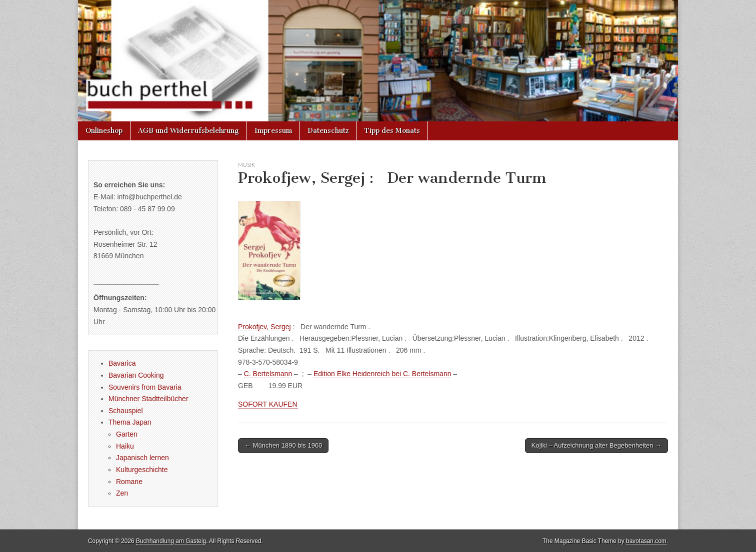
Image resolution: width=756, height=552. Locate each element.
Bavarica (122, 363)
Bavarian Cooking (136, 375)
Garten (127, 434)
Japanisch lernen (142, 458)
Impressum (273, 131)
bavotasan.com (646, 541)
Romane (129, 482)
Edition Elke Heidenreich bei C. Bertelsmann (382, 374)
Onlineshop (104, 131)
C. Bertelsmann (268, 374)
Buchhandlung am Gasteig (171, 541)
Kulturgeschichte (142, 470)
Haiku (125, 446)
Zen (122, 493)
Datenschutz (328, 131)
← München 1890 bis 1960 (283, 445)
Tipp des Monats (392, 131)
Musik (246, 165)
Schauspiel (126, 411)
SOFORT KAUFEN (268, 404)
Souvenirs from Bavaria (145, 387)
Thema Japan (130, 422)
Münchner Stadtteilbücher (148, 399)
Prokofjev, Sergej (264, 327)
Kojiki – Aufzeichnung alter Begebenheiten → (596, 445)
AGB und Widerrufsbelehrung (188, 131)
